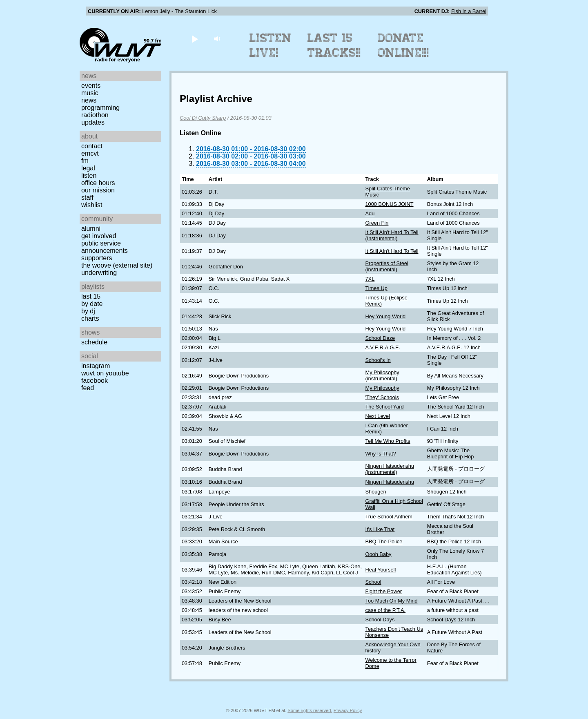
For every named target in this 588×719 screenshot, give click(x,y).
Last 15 (91, 296)
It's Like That (380, 529)
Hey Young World (385, 316)
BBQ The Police (384, 541)
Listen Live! (271, 45)
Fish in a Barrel (469, 11)
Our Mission (98, 190)
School (373, 582)
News (89, 100)
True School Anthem (389, 517)
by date (92, 304)
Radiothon (95, 115)
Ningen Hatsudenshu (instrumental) (390, 469)
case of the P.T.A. (385, 610)
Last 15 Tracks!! (334, 45)
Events (91, 86)
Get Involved (99, 236)
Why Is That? (380, 454)
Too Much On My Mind (391, 601)
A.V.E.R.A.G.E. (383, 347)
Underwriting (99, 273)
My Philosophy (382, 388)
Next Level (377, 416)
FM (85, 161)
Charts (90, 318)
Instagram (96, 366)
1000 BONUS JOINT (389, 204)
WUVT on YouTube (105, 373)
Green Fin (377, 223)
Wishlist (92, 205)
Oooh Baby (378, 554)
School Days (380, 620)
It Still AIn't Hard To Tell (392, 251)
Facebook (95, 381)
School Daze (380, 338)
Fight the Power (383, 591)
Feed (88, 388)
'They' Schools (382, 397)
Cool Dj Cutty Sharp (203, 118)
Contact (92, 146)
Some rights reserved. (310, 710)
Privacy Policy (348, 710)
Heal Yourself (380, 570)
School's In (378, 360)
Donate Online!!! (403, 45)
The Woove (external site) (117, 265)
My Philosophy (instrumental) (382, 375)
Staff (87, 198)
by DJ (88, 311)
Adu (370, 213)
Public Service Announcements (105, 247)
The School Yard (384, 407)
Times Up (376, 288)
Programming (100, 108)
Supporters (97, 258)
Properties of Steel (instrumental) (386, 266)
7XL (370, 279)
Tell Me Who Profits (388, 441)
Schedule (94, 342)
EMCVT (90, 153)
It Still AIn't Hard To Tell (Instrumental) (392, 235)
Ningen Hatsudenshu (390, 482)
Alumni (91, 229)
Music (90, 93)
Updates (93, 122)
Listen (89, 175)
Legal (88, 168)
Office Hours (98, 183)
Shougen (375, 492)
